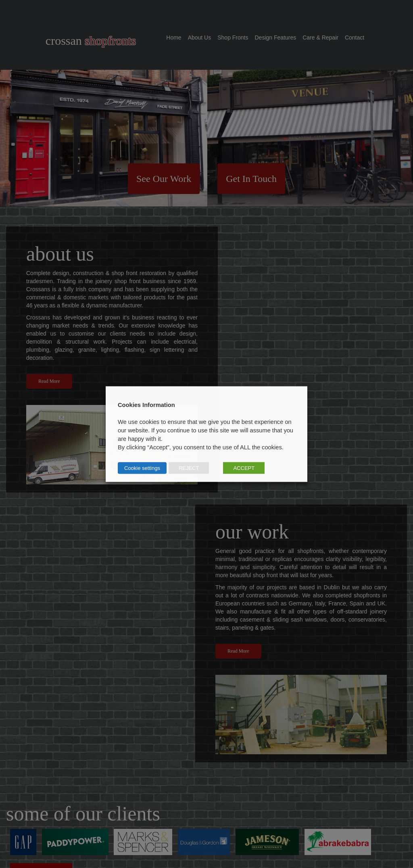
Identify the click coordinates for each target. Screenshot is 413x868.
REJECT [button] (189, 468)
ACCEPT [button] (244, 468)
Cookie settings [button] (142, 468)
